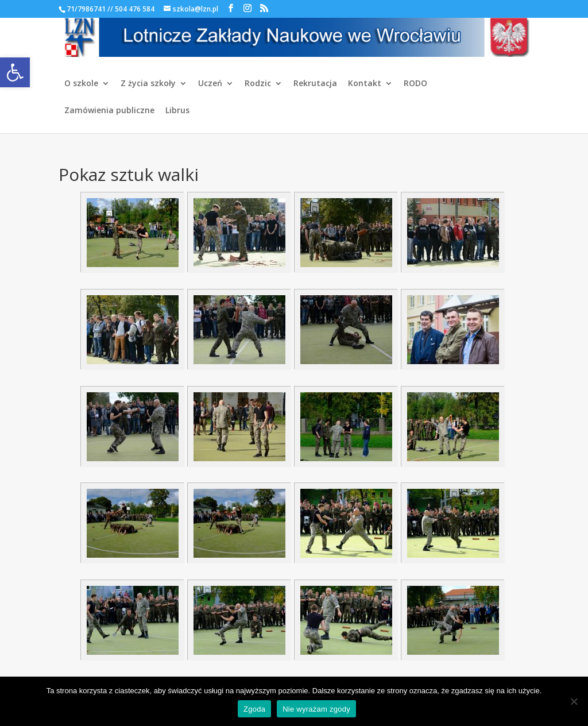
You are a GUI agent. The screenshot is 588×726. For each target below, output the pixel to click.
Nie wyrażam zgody (316, 709)
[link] (15, 72)
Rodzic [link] (258, 84)
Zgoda (254, 709)
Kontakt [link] (365, 84)
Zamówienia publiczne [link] (109, 111)
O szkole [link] (81, 84)
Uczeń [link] (210, 84)
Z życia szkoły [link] (148, 84)
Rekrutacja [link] (315, 84)
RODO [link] (415, 84)
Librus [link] (177, 111)
